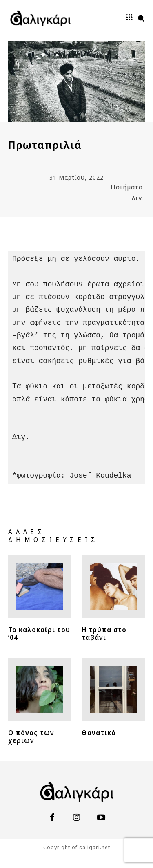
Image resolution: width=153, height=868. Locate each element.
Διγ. (137, 198)
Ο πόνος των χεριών (31, 737)
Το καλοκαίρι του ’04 (39, 633)
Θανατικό (99, 733)
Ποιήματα (127, 187)
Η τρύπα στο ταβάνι (104, 633)
